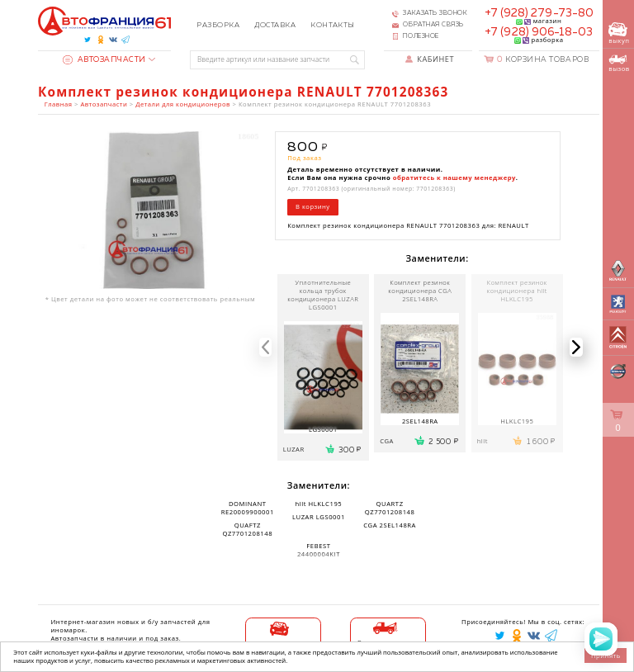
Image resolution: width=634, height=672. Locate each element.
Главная (59, 104)
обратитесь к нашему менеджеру (454, 177)
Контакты (332, 25)
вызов (619, 64)
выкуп (619, 33)
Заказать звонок (435, 13)
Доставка (275, 25)
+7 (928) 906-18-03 (539, 32)
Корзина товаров (543, 60)
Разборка (218, 25)
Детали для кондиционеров (183, 104)
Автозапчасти (104, 60)
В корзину (313, 206)
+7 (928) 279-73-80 (539, 13)
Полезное (421, 36)
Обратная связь (433, 25)
